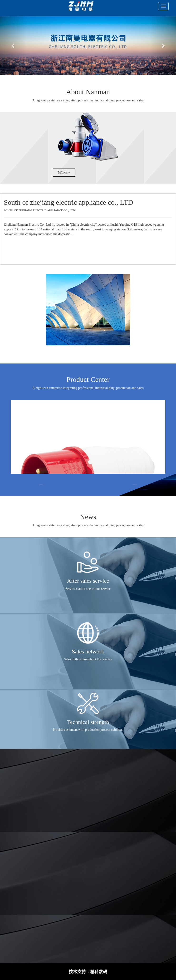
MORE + (64, 172)
